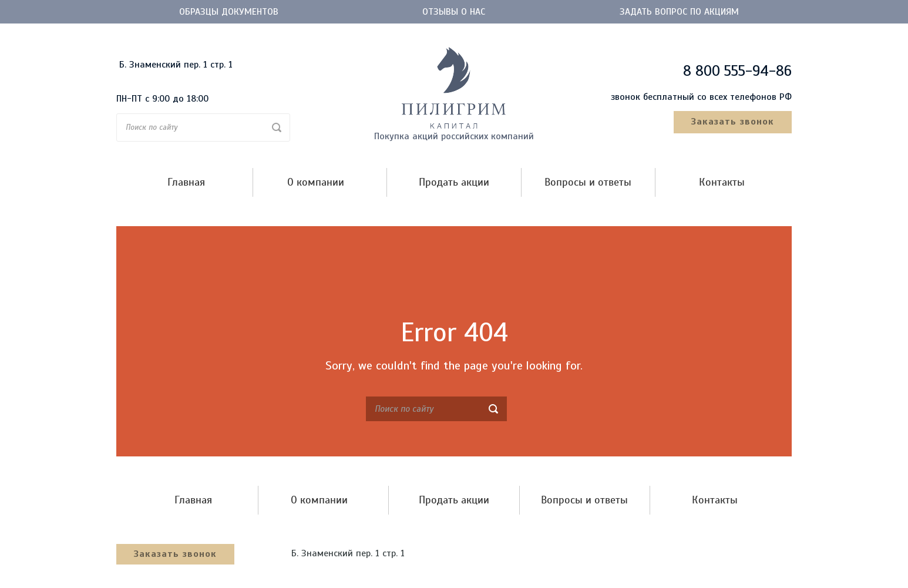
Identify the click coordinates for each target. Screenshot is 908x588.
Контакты (722, 182)
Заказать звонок (733, 122)
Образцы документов (229, 12)
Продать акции (454, 182)
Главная (186, 182)
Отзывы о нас (454, 12)
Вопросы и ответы (588, 182)
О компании (316, 182)
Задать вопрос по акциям (679, 12)
